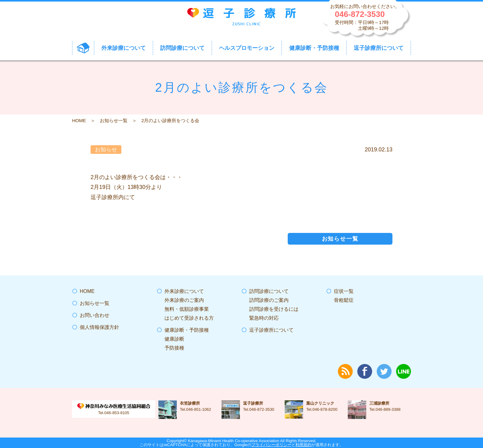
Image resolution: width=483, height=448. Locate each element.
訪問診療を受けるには (274, 309)
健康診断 (174, 339)
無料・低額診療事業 (187, 309)
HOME (79, 120)
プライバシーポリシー (271, 445)
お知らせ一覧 (114, 120)
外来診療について (184, 291)
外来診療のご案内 (184, 300)
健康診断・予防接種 (187, 330)
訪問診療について (269, 291)
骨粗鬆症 (344, 300)
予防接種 (174, 348)
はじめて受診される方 (189, 318)
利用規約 (303, 445)
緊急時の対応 (264, 318)
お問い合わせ (95, 315)
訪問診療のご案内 (269, 300)
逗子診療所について (271, 330)
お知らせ (106, 150)
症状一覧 (344, 291)
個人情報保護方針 (99, 327)
